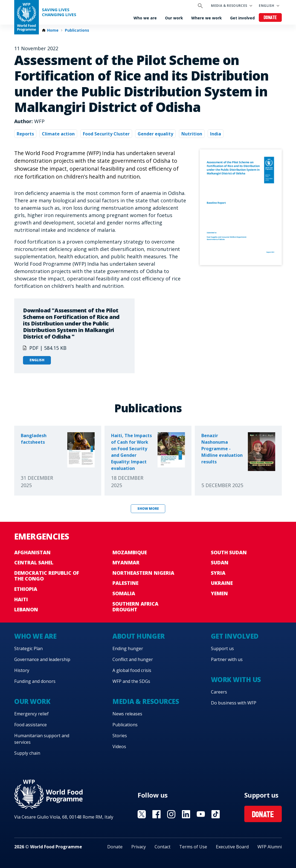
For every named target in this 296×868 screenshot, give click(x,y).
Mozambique (130, 552)
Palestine (125, 583)
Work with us (236, 679)
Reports (25, 134)
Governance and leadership (42, 659)
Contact (162, 847)
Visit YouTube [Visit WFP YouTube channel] (201, 814)
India (216, 134)
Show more (148, 509)
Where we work (207, 18)
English (266, 6)
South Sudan (229, 552)
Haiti (21, 599)
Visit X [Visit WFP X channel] (142, 814)
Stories (120, 736)
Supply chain (27, 753)
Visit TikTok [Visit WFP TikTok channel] (216, 814)
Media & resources (229, 6)
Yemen (219, 593)
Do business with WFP (234, 703)
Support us (222, 648)
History (22, 670)
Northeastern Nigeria (143, 573)
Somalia (124, 593)
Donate (270, 18)
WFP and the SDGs (131, 681)
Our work (174, 18)
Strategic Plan (28, 648)
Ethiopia (26, 589)
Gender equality (155, 134)
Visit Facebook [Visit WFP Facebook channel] (156, 814)
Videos (119, 746)
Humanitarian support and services (42, 739)
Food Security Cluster (106, 134)
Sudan (220, 562)
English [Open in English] (37, 360)
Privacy (139, 847)
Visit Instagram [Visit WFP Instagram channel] (171, 814)
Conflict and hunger (133, 659)
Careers (219, 692)
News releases (127, 714)
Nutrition (192, 134)
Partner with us (227, 659)
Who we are (145, 18)
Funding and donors (35, 681)
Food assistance (31, 725)
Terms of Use (193, 847)
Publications (77, 30)
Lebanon (26, 609)
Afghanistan (32, 552)
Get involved (242, 18)
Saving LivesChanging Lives (59, 12)
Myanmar (126, 562)
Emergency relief (31, 714)
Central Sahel (34, 562)
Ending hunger (128, 648)
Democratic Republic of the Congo (47, 576)
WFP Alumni (270, 847)
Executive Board (232, 847)
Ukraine (222, 583)
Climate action (58, 134)
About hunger (138, 636)
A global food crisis (132, 670)
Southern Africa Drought (135, 607)
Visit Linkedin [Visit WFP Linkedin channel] (186, 814)
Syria (218, 573)
